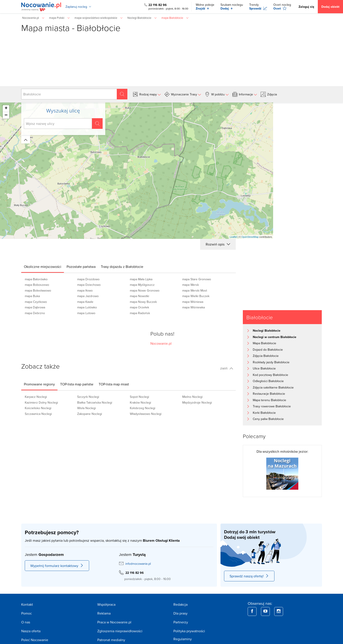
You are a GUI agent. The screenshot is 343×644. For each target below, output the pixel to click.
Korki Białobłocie (264, 413)
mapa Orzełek (139, 307)
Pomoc (27, 613)
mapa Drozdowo (88, 279)
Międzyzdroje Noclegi (197, 402)
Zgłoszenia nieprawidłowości (120, 631)
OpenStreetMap (250, 237)
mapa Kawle (85, 302)
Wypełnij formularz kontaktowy (57, 566)
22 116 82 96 (158, 5)
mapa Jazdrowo (88, 296)
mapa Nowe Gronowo (145, 290)
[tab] (43, 267)
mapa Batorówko (36, 279)
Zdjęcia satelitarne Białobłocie (273, 387)
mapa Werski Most (195, 290)
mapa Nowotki (139, 296)
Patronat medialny (111, 640)
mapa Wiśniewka (194, 307)
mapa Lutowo (86, 313)
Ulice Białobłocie (264, 368)
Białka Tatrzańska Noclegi (95, 402)
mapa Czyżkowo (36, 302)
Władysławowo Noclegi (146, 414)
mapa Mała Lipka (141, 279)
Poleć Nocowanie (35, 640)
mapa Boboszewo (37, 285)
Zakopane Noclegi (90, 414)
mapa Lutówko (87, 307)
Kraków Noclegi (140, 402)
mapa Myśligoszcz (142, 285)
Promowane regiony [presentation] (39, 384)
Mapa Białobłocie (264, 343)
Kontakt (27, 604)
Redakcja (180, 604)
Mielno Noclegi (192, 397)
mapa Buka (32, 296)
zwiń (227, 368)
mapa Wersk (191, 285)
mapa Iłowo (85, 290)
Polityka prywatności (189, 631)
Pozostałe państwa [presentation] (81, 267)
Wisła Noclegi (86, 408)
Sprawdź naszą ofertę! (249, 576)
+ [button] (6, 108)
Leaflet (233, 237)
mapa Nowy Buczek (143, 302)
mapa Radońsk (140, 313)
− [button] (6, 115)
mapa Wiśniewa (193, 302)
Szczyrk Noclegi (88, 397)
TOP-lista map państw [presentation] (77, 384)
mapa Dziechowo (89, 285)
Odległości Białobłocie (268, 381)
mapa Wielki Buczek (196, 296)
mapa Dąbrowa (35, 307)
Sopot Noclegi (139, 397)
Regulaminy (183, 639)
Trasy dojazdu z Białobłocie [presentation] (122, 267)
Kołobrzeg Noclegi (143, 408)
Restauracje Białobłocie (269, 394)
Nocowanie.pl (161, 343)
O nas (26, 622)
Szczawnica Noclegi (38, 414)
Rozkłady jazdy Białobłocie (271, 362)
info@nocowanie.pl (138, 564)
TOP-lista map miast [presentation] (114, 384)
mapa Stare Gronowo (197, 279)
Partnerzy (181, 622)
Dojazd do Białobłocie (268, 350)
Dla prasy (180, 613)
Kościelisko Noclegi (38, 408)
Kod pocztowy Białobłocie (270, 375)
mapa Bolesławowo (38, 290)
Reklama (104, 613)
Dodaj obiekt (330, 7)
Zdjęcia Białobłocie (266, 356)
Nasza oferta (31, 631)
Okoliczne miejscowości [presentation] (43, 267)
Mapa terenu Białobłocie (269, 400)
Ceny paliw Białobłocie (268, 419)
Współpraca (106, 604)
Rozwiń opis (218, 244)
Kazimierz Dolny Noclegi (41, 402)
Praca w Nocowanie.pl (114, 622)
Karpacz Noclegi (36, 397)
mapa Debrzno (35, 313)
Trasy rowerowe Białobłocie (272, 406)
